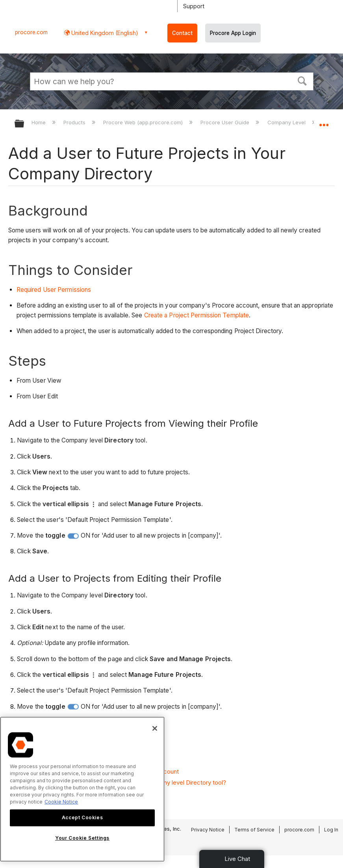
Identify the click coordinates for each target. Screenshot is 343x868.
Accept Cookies (82, 817)
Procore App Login (233, 33)
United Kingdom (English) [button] (104, 33)
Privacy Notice (208, 830)
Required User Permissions (54, 290)
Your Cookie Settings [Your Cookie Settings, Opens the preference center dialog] (82, 838)
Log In (331, 830)
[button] (302, 80)
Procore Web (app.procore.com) (144, 122)
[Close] (155, 728)
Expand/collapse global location (324, 121)
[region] (82, 789)
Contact (182, 33)
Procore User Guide (226, 122)
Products (75, 122)
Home (39, 122)
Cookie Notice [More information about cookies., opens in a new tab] (61, 802)
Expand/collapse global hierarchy (24, 124)
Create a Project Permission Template (197, 315)
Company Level (287, 122)
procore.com (31, 32)
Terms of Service (254, 830)
